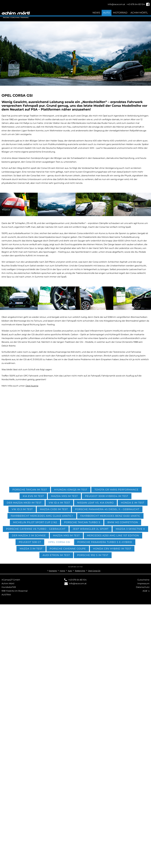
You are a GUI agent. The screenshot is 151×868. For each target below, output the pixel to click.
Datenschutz (143, 587)
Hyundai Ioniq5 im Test (71, 490)
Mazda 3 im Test (31, 549)
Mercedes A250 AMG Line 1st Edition (113, 535)
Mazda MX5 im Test (64, 496)
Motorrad (120, 13)
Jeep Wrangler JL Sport (91, 529)
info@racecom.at (78, 584)
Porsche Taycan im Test (30, 490)
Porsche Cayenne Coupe (68, 549)
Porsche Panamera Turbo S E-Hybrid (105, 542)
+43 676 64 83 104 (77, 580)
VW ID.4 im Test (59, 503)
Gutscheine (143, 580)
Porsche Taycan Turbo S (82, 522)
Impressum (143, 584)
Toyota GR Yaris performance (116, 490)
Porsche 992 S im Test (93, 555)
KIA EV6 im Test (33, 496)
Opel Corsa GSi (59, 542)
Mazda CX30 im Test (54, 509)
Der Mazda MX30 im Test (24, 503)
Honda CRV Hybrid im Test (112, 549)
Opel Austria (32, 386)
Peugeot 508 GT (30, 542)
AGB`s (146, 591)
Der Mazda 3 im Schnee (29, 535)
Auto (107, 13)
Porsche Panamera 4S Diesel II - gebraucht (107, 509)
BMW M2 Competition (123, 522)
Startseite (53, 571)
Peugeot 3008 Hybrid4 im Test (107, 496)
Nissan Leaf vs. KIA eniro (95, 503)
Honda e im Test (133, 503)
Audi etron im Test (56, 555)
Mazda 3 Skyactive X (130, 529)
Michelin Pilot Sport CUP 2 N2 (35, 522)
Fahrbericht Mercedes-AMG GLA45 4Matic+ (42, 516)
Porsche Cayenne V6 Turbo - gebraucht (36, 529)
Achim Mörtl (139, 13)
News (96, 13)
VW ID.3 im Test (22, 509)
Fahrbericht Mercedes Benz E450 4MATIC (110, 516)
